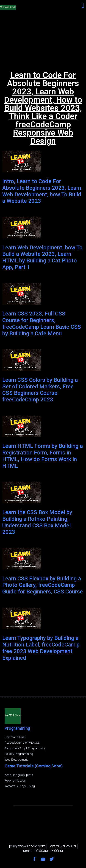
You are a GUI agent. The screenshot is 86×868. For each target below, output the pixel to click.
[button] (83, 5)
